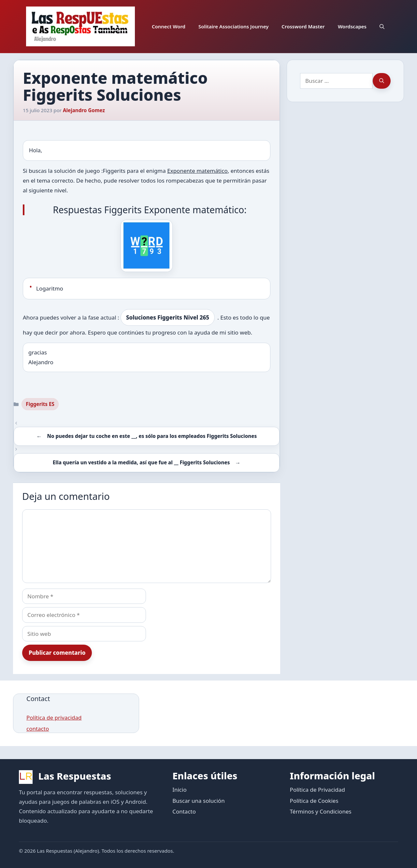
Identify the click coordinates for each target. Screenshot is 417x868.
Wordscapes (352, 26)
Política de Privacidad (317, 790)
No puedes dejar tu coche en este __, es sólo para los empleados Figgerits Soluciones (152, 436)
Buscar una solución (198, 801)
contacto (38, 729)
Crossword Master (303, 26)
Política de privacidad (54, 718)
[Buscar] (382, 81)
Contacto (184, 811)
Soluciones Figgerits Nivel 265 (168, 317)
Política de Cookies (314, 801)
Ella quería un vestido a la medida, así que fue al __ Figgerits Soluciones (141, 462)
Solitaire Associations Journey (233, 26)
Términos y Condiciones (321, 811)
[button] (382, 26)
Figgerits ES (40, 404)
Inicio (180, 790)
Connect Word (169, 26)
